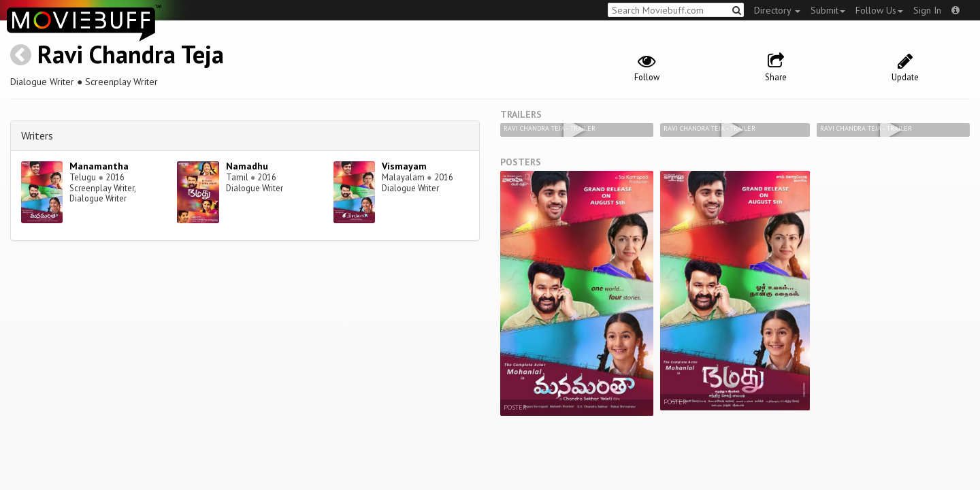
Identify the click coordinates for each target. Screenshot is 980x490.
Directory (777, 10)
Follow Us (879, 10)
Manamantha (99, 166)
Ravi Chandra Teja (131, 54)
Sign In (927, 10)
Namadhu (247, 166)
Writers (37, 135)
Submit (828, 10)
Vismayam (404, 166)
